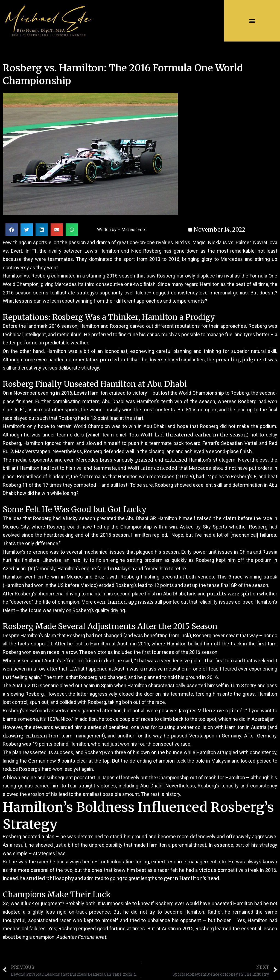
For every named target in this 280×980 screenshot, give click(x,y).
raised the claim (217, 518)
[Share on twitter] (27, 230)
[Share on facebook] (12, 230)
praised (144, 460)
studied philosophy (50, 878)
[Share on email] (57, 230)
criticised (176, 460)
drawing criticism (25, 736)
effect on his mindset (88, 661)
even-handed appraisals (123, 602)
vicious (208, 870)
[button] (252, 21)
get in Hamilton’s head (192, 878)
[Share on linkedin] (42, 230)
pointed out (115, 360)
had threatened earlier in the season (201, 435)
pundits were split (229, 594)
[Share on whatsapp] (72, 230)
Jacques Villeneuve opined (211, 711)
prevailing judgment (241, 360)
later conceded (159, 468)
